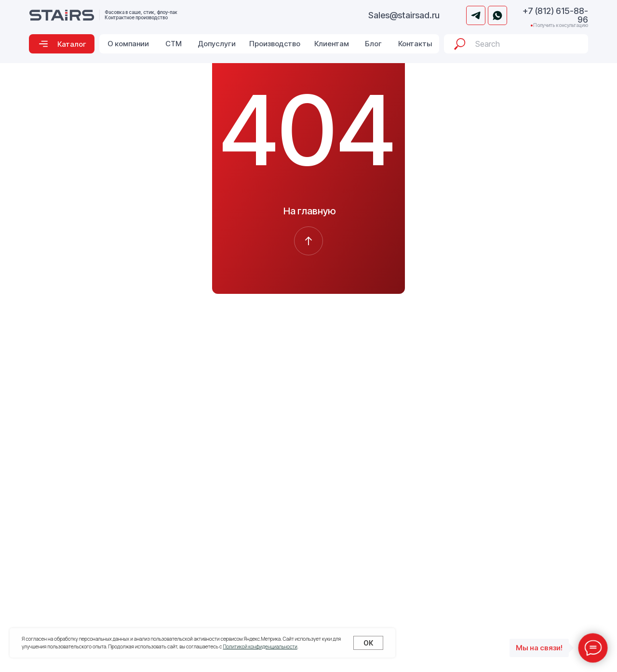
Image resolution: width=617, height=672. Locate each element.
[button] (62, 44)
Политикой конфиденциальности (260, 646)
